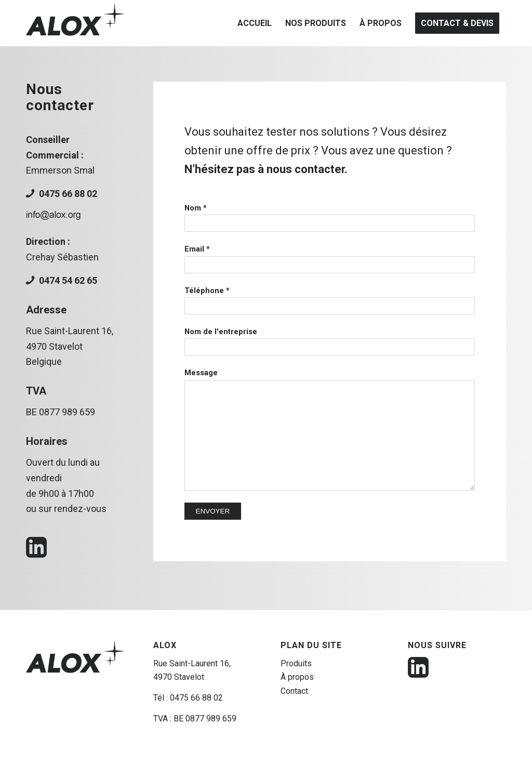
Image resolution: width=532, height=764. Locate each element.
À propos (297, 677)
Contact (294, 691)
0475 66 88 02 (68, 194)
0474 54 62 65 (68, 280)
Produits (296, 663)
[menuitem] (255, 23)
